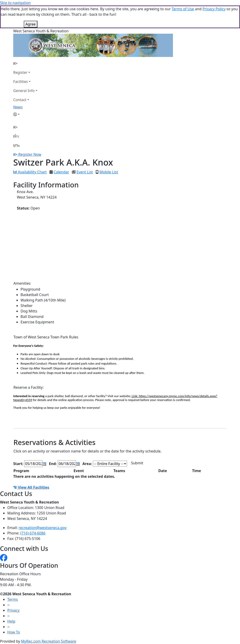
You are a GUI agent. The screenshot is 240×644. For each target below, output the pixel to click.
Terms (13, 599)
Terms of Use (183, 9)
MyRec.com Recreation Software (48, 641)
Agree (31, 24)
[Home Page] (25, 63)
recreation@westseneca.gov (43, 528)
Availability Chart (30, 172)
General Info (24, 91)
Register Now (30, 154)
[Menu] (16, 145)
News (18, 107)
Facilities (21, 82)
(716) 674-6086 (33, 533)
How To (14, 632)
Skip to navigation (15, 3)
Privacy (13, 610)
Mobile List (109, 172)
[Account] (25, 114)
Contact (20, 100)
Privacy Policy (214, 9)
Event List (85, 172)
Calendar (61, 172)
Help (11, 621)
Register (20, 72)
